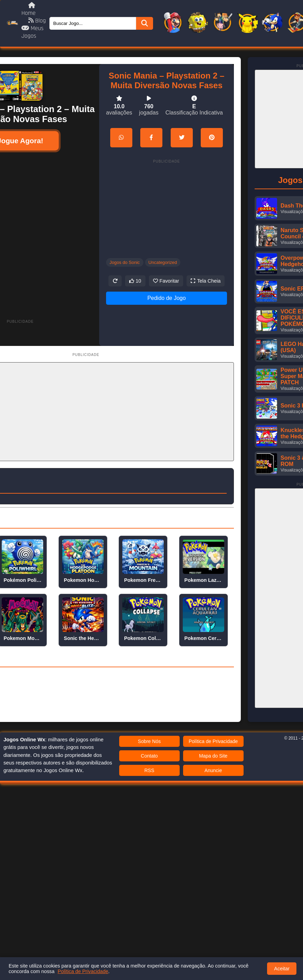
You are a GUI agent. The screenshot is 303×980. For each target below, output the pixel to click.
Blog (37, 21)
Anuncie (213, 770)
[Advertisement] (82, 228)
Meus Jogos (32, 32)
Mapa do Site (213, 756)
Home (29, 10)
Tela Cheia (206, 281)
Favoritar (166, 281)
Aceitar (282, 969)
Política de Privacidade (213, 741)
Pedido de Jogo (166, 298)
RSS (149, 770)
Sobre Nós (149, 741)
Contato (149, 756)
